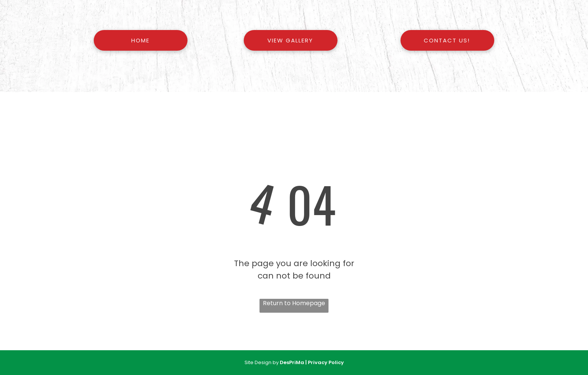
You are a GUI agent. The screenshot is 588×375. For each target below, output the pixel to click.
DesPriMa (292, 362)
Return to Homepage (294, 303)
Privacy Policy (326, 362)
